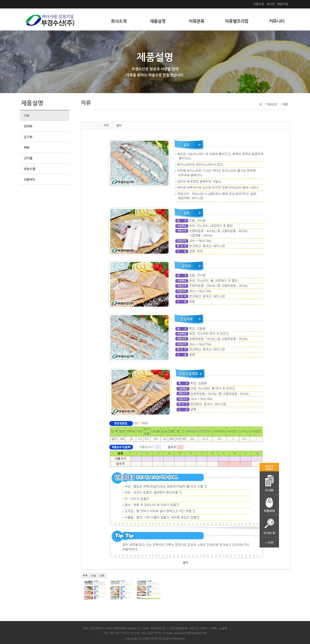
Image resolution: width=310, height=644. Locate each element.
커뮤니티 (277, 21)
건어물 (28, 158)
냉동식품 (29, 169)
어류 (27, 115)
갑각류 (28, 137)
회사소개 (119, 21)
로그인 (271, 4)
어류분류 (197, 21)
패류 (27, 147)
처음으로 (259, 4)
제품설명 (158, 21)
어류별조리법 (237, 21)
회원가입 (283, 4)
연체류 (28, 126)
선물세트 (29, 179)
